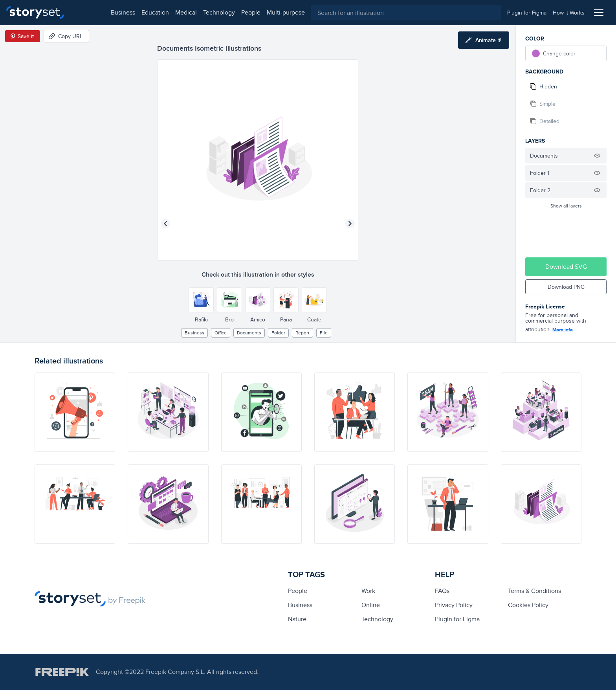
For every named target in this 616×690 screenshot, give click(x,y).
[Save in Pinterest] (23, 36)
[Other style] (201, 300)
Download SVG (566, 267)
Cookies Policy (528, 605)
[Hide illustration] (597, 156)
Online (371, 605)
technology (185, 12)
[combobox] (389, 13)
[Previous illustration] (165, 224)
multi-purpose (252, 12)
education (121, 12)
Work (368, 591)
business (89, 12)
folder (278, 333)
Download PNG (566, 287)
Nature (297, 619)
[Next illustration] (350, 224)
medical (152, 12)
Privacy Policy (454, 605)
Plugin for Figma (457, 619)
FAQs (442, 591)
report (302, 333)
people (217, 12)
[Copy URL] (66, 36)
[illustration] (75, 412)
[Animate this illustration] (484, 40)
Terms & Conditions (534, 591)
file (324, 333)
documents (249, 333)
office (221, 333)
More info (563, 330)
